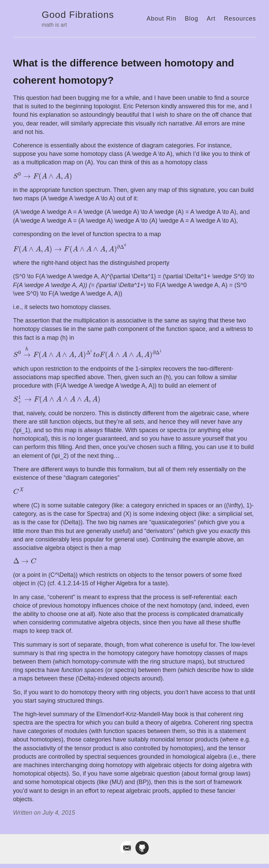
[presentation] (43, 176)
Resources (240, 19)
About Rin (161, 19)
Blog (191, 19)
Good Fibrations (78, 15)
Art (211, 19)
